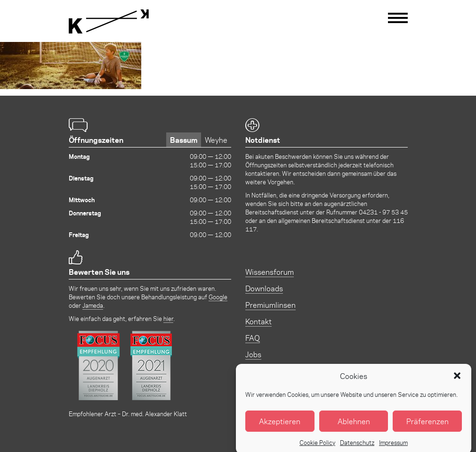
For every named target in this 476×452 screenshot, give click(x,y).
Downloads (264, 288)
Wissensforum (270, 272)
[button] (457, 380)
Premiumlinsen (270, 305)
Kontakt (258, 321)
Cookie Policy (317, 447)
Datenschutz (357, 447)
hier (168, 318)
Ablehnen (354, 425)
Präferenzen (428, 425)
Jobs (253, 354)
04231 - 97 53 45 (383, 212)
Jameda (93, 305)
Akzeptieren (280, 425)
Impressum (393, 447)
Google (218, 297)
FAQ (253, 338)
